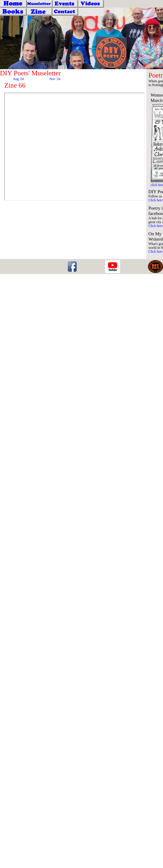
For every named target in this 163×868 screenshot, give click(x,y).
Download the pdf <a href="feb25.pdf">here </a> (74, 147)
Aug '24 (18, 79)
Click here (155, 200)
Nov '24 (55, 79)
